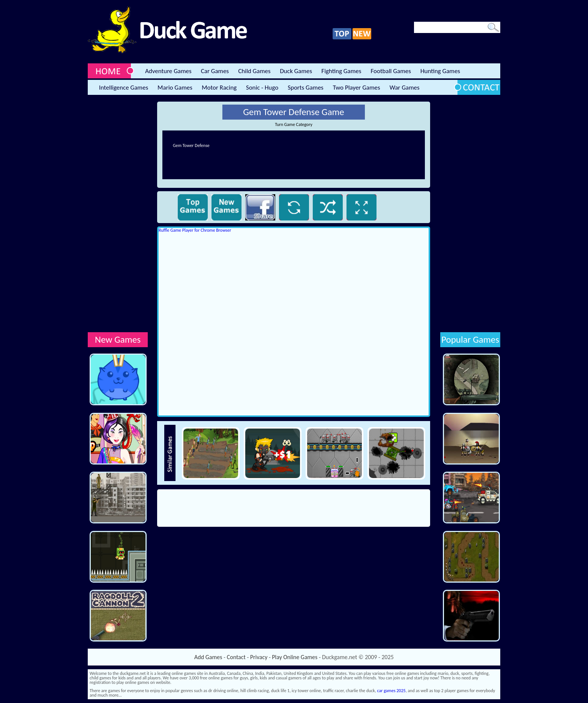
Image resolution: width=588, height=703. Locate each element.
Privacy (259, 657)
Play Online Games (295, 657)
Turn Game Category (294, 124)
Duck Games (296, 71)
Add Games (208, 657)
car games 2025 (391, 691)
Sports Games (305, 88)
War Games (405, 88)
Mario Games (175, 88)
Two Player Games (357, 88)
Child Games (254, 71)
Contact (236, 657)
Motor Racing (219, 88)
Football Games (391, 71)
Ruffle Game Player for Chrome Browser (195, 230)
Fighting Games (341, 71)
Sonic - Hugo (262, 88)
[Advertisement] (118, 214)
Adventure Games (168, 71)
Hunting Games (440, 71)
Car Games (215, 71)
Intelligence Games (124, 88)
